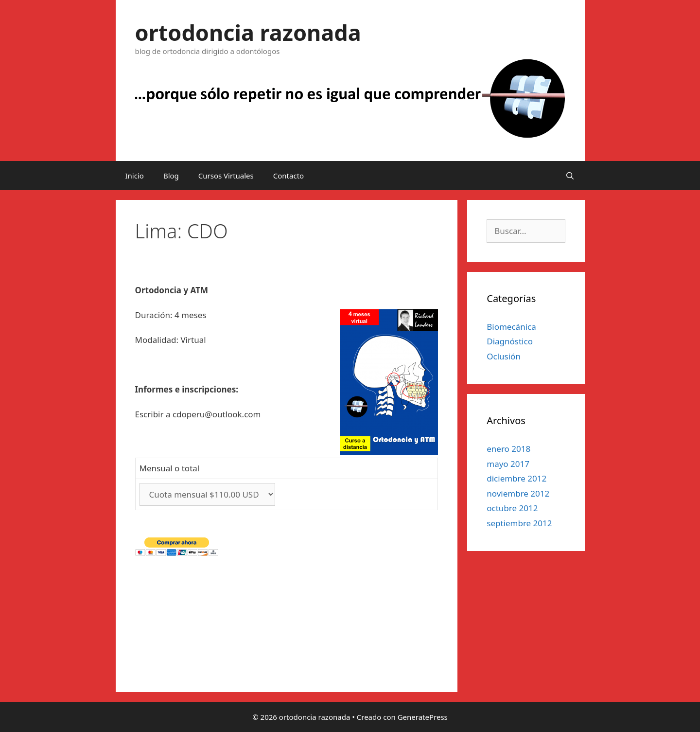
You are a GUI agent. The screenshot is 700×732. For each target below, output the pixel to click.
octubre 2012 (512, 508)
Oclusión (504, 356)
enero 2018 (508, 449)
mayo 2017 (508, 464)
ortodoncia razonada (248, 32)
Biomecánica (511, 327)
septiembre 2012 (519, 523)
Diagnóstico (510, 341)
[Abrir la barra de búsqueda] (570, 176)
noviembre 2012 (518, 493)
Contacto (289, 176)
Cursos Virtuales (226, 176)
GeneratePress (423, 717)
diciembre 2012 (516, 478)
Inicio (135, 176)
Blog (171, 176)
